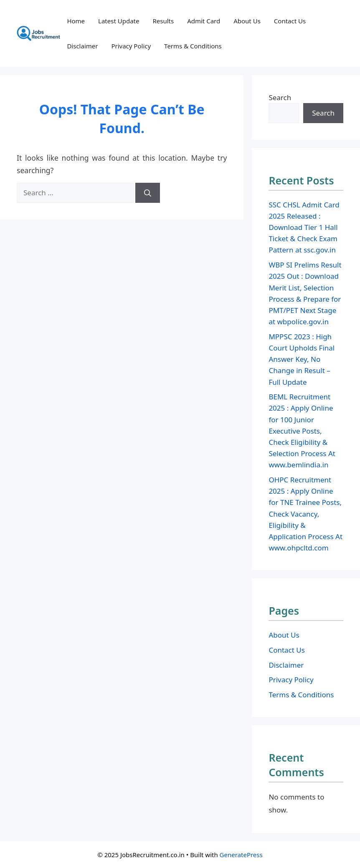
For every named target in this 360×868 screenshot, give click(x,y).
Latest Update (119, 21)
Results (163, 21)
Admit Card (204, 21)
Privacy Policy (131, 46)
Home (76, 21)
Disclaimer (82, 46)
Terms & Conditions (193, 46)
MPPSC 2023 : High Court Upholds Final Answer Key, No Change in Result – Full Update (302, 359)
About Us (247, 21)
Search (280, 97)
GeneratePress (241, 855)
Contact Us (290, 21)
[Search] (148, 193)
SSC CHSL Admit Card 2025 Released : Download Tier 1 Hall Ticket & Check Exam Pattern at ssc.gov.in (304, 227)
